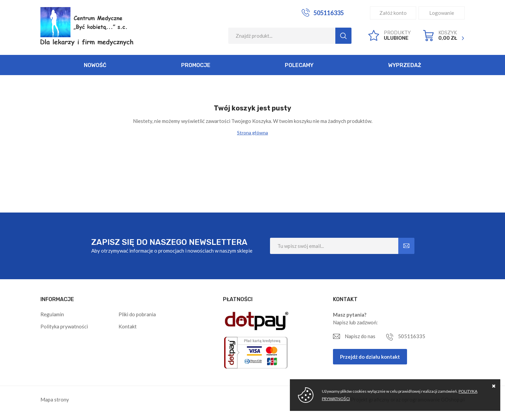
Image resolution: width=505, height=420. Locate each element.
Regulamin (52, 314)
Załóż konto (393, 13)
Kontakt (128, 326)
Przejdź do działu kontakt (370, 357)
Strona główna (252, 133)
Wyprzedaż (405, 65)
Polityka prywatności (64, 326)
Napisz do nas (360, 336)
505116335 (329, 13)
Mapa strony (55, 399)
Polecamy (299, 65)
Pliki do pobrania (137, 314)
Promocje (196, 65)
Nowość (95, 65)
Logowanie (442, 13)
